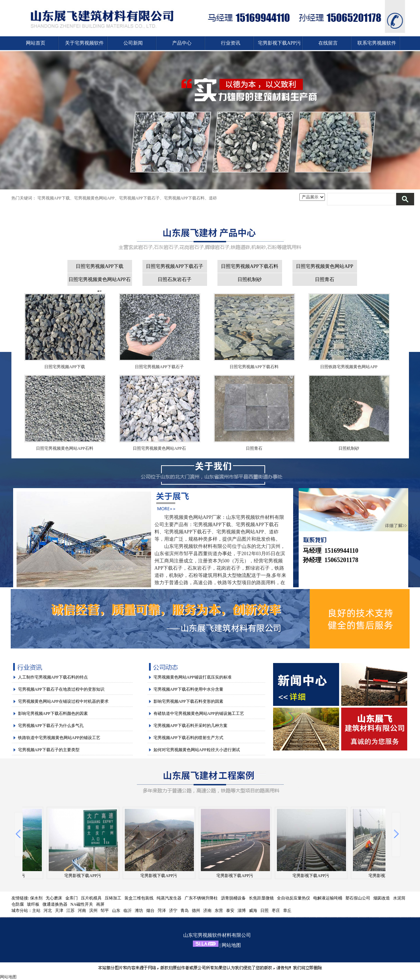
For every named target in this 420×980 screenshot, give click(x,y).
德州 (196, 911)
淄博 (242, 911)
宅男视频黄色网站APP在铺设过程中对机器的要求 (63, 701)
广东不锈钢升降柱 (201, 898)
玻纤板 (33, 904)
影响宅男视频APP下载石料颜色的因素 (53, 713)
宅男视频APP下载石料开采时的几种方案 (190, 726)
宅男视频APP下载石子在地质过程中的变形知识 (61, 689)
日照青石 (325, 279)
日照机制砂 (250, 279)
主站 (36, 911)
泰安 (230, 911)
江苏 (71, 911)
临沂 (128, 911)
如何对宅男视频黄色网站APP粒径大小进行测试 (197, 750)
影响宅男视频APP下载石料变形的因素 (188, 701)
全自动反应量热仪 (293, 898)
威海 (253, 911)
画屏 (100, 904)
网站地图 (231, 945)
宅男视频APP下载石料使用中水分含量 (188, 689)
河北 (48, 911)
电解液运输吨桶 (328, 898)
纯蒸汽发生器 (169, 898)
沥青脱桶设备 (233, 898)
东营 (219, 911)
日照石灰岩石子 (175, 279)
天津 (59, 911)
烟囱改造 (382, 898)
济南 (207, 911)
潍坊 (139, 911)
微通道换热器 (55, 904)
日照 (264, 911)
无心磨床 (54, 898)
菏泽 (162, 911)
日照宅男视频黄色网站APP (325, 266)
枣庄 (276, 911)
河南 (82, 911)
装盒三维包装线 (139, 898)
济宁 (173, 911)
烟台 (150, 911)
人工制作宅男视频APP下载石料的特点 (53, 677)
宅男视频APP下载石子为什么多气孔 (51, 726)
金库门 (72, 898)
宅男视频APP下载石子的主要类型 (49, 750)
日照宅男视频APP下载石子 (175, 266)
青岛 (185, 911)
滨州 (93, 911)
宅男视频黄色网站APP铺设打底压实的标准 (193, 677)
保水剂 (36, 898)
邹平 (105, 911)
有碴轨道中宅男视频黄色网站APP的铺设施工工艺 (199, 713)
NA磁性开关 (82, 904)
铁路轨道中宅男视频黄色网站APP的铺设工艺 (59, 738)
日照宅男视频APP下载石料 (250, 266)
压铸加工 (113, 898)
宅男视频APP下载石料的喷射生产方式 (188, 738)
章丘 (287, 911)
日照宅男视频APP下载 (100, 266)
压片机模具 (91, 898)
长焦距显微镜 (261, 898)
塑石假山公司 (358, 898)
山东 (116, 911)
